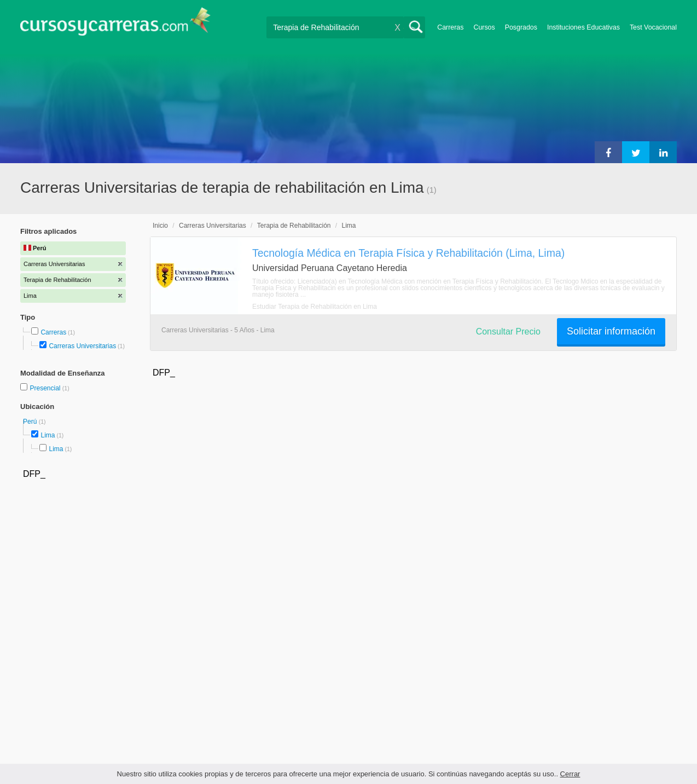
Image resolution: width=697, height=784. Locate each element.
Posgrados (521, 27)
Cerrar (570, 774)
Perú (31, 422)
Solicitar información (611, 331)
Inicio (160, 226)
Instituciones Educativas (583, 27)
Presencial (46, 388)
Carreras (450, 27)
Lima (48, 435)
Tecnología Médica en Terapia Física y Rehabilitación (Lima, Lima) (408, 253)
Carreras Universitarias (82, 346)
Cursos (484, 27)
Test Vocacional (653, 27)
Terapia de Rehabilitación (294, 226)
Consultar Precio (508, 332)
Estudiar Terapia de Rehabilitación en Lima (315, 307)
